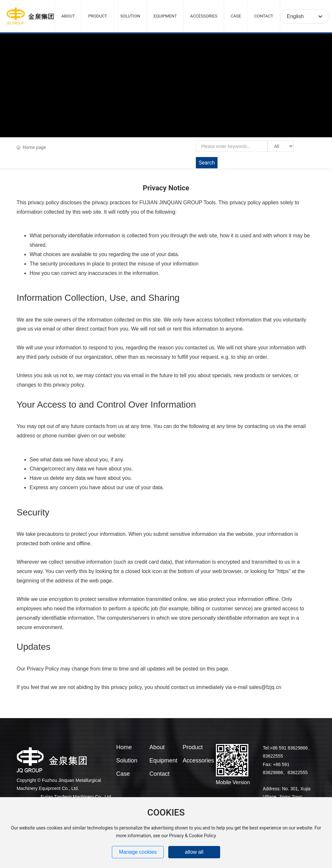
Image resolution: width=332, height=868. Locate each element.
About (157, 747)
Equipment (163, 761)
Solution (127, 761)
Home (124, 747)
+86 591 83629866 (289, 748)
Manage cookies (138, 852)
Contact (160, 774)
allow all (194, 852)
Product (193, 747)
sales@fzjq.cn (265, 687)
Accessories (198, 761)
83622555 (273, 756)
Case (123, 774)
